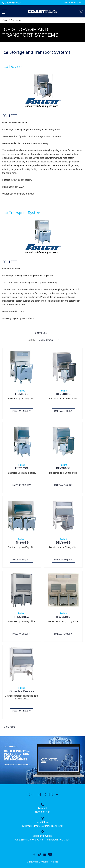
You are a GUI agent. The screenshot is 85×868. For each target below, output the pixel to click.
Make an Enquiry (74, 3)
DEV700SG (63, 469)
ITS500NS (22, 394)
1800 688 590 (11, 3)
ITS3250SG (63, 617)
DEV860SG (63, 543)
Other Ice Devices (22, 691)
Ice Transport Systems (23, 213)
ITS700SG (22, 469)
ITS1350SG (22, 543)
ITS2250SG (22, 617)
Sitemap (55, 862)
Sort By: (32, 340)
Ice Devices (13, 67)
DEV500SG (63, 394)
